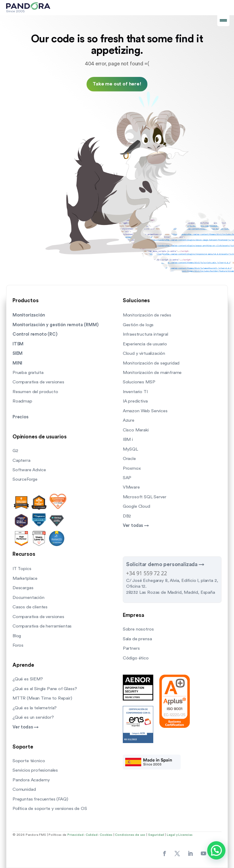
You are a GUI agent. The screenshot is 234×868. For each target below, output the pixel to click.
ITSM (18, 344)
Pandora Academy (31, 780)
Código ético (136, 658)
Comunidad (24, 789)
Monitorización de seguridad (151, 363)
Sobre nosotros (138, 629)
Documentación (28, 598)
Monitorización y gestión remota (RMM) (56, 325)
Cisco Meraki (136, 430)
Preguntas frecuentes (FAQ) (40, 799)
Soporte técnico (29, 761)
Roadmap (22, 401)
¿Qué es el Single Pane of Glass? (45, 689)
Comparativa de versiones (38, 382)
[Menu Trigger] (223, 20)
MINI (17, 363)
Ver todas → (136, 526)
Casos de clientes (30, 607)
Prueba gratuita (28, 373)
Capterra (21, 460)
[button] (216, 850)
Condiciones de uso (130, 835)
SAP (127, 478)
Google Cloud (136, 506)
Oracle (129, 459)
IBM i (128, 439)
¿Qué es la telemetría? (35, 708)
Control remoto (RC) (35, 334)
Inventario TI (135, 392)
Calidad (92, 835)
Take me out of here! (117, 84)
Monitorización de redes (147, 315)
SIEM (18, 353)
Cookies (106, 835)
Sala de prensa (137, 639)
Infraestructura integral (145, 334)
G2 (15, 451)
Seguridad (156, 835)
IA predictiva (135, 401)
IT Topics (22, 569)
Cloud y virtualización (144, 353)
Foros (18, 645)
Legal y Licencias (180, 835)
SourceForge (25, 479)
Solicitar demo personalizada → (165, 564)
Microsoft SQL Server (145, 497)
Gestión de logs (138, 325)
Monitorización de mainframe (152, 373)
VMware (131, 487)
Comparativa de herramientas (42, 626)
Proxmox (132, 468)
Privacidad (75, 835)
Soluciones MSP (139, 382)
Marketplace (25, 578)
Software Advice (29, 470)
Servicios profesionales (35, 770)
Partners (131, 648)
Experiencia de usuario (145, 344)
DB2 (127, 516)
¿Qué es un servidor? (33, 717)
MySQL (130, 449)
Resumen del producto (35, 392)
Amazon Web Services (145, 411)
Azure (129, 420)
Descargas (23, 588)
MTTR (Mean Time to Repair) (42, 698)
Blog (17, 636)
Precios (20, 417)
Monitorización (29, 315)
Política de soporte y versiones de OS (50, 809)
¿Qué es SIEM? (28, 679)
